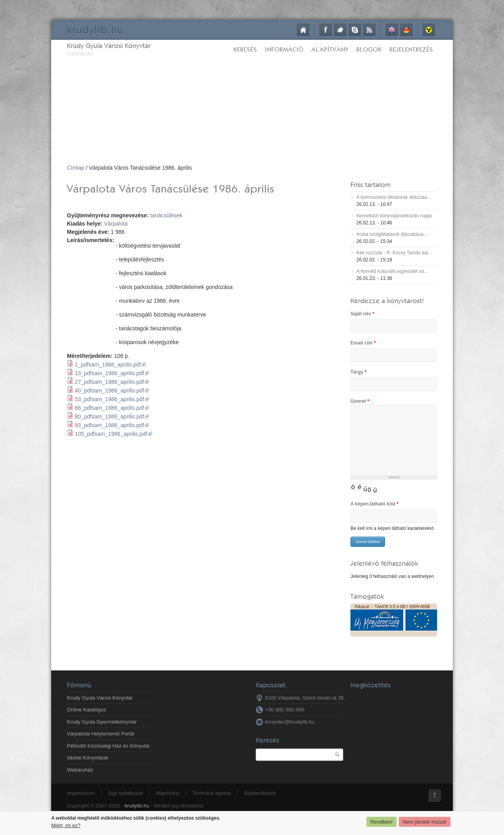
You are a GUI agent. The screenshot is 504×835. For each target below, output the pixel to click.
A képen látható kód (374, 504)
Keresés (245, 49)
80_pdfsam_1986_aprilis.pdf (112, 417)
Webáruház (80, 770)
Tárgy (359, 372)
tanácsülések (167, 215)
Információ (284, 49)
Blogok (369, 49)
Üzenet (360, 401)
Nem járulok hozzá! (425, 822)
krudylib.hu (137, 806)
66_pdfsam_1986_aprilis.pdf (112, 408)
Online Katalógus (86, 710)
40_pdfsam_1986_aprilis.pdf (112, 391)
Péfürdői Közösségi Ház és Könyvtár (108, 746)
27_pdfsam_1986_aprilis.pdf (112, 382)
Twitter (340, 30)
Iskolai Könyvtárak (88, 758)
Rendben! (382, 822)
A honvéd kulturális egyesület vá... (392, 271)
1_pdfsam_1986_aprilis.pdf (110, 365)
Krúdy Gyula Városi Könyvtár (109, 45)
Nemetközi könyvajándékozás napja (394, 216)
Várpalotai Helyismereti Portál (101, 734)
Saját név (362, 314)
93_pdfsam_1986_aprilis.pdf (112, 425)
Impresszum (81, 793)
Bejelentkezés (411, 49)
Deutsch (406, 30)
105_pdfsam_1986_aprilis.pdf (113, 434)
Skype (355, 30)
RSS (369, 30)
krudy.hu (95, 29)
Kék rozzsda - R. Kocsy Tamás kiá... (394, 253)
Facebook (326, 30)
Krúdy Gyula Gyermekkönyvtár (102, 722)
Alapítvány (330, 49)
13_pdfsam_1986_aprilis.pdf (112, 373)
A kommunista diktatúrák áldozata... (394, 197)
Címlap (303, 30)
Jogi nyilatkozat (125, 793)
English (392, 30)
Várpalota (116, 224)
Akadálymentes (429, 30)
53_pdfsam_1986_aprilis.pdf (112, 399)
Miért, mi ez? (66, 825)
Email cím (363, 343)
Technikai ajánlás (212, 793)
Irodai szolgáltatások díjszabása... (392, 234)
